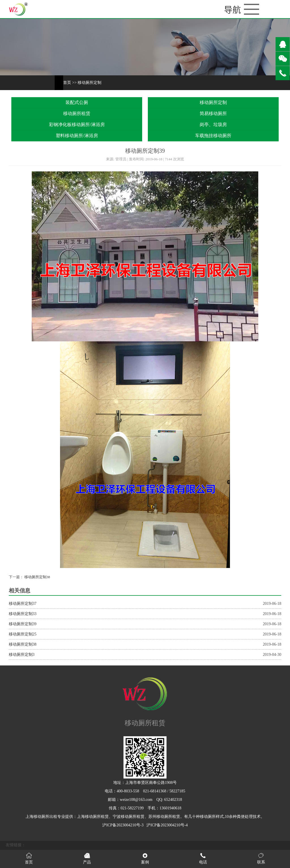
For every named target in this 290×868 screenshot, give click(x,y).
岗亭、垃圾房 (213, 125)
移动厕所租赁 (77, 113)
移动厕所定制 (89, 83)
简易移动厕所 (213, 113)
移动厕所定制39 (23, 624)
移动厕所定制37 (23, 604)
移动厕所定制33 (23, 614)
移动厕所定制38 (37, 577)
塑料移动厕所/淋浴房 (77, 136)
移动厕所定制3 (22, 655)
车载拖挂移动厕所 (213, 136)
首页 (67, 83)
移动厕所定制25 (23, 634)
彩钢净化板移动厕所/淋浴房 (77, 125)
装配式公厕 (77, 102)
